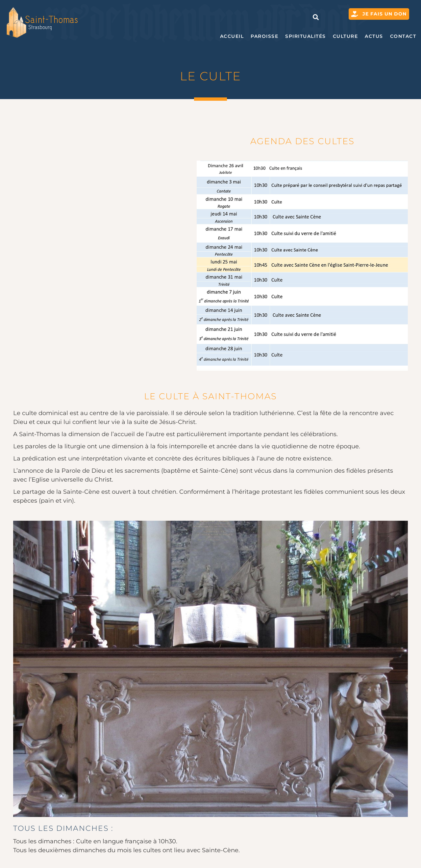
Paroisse (264, 36)
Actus (374, 36)
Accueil (232, 36)
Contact (403, 36)
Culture (346, 36)
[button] (316, 17)
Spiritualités (306, 36)
